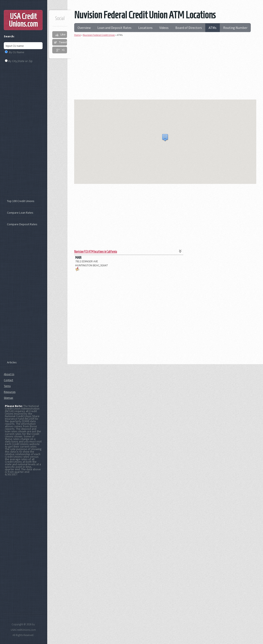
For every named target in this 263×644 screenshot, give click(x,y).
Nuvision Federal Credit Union (99, 35)
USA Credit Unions (23, 20)
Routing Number (235, 28)
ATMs (213, 28)
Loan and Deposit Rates (114, 28)
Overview (84, 28)
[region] (165, 142)
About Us (9, 374)
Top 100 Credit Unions (21, 201)
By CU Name (17, 52)
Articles (12, 362)
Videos (164, 28)
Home (77, 35)
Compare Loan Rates (20, 213)
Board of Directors (189, 28)
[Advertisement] (165, 70)
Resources (10, 392)
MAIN (78, 258)
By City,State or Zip (20, 61)
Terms (7, 386)
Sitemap (8, 398)
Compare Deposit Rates (22, 224)
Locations (145, 28)
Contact (8, 380)
